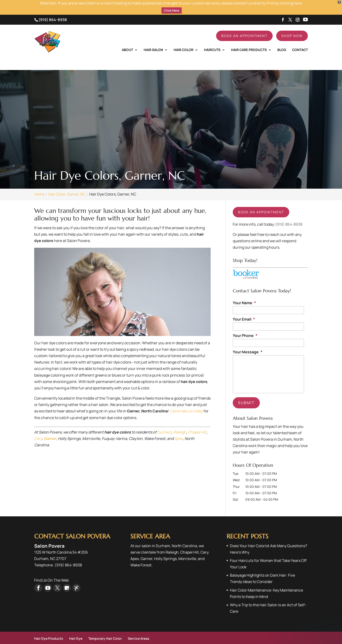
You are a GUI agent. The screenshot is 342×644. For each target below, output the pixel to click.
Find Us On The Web (51, 570)
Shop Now (292, 26)
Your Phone (245, 326)
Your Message (247, 342)
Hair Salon (153, 40)
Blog (282, 40)
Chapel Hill (197, 422)
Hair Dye (76, 629)
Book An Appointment (244, 26)
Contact (300, 40)
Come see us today (187, 401)
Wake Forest (141, 555)
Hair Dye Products (49, 629)
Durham (164, 422)
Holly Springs (165, 549)
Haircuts (212, 40)
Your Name (244, 293)
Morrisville (187, 549)
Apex (179, 429)
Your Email (244, 310)
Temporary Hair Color (105, 629)
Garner (147, 549)
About (127, 40)
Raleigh (180, 422)
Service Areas (139, 629)
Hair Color (183, 40)
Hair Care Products (249, 40)
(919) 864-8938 (53, 10)
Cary (38, 429)
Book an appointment (261, 202)
